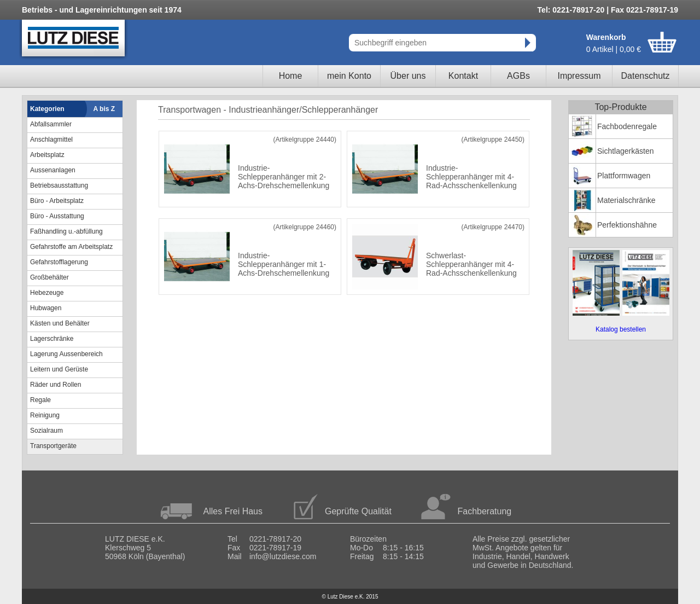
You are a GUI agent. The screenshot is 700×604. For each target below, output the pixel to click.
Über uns (408, 76)
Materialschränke (626, 200)
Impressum (579, 76)
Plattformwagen (624, 176)
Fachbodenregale (627, 126)
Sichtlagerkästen (626, 151)
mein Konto (349, 76)
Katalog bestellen (621, 329)
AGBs (518, 76)
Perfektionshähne (627, 225)
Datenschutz (646, 76)
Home (291, 76)
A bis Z (104, 109)
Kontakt (463, 76)
